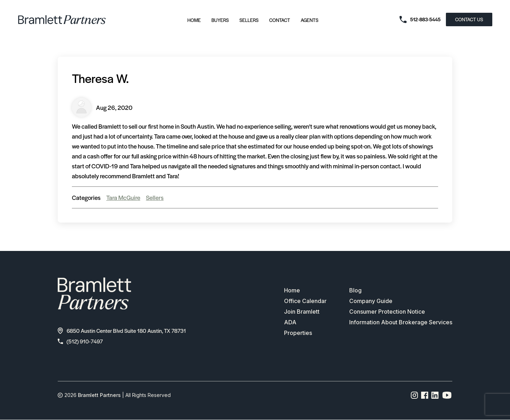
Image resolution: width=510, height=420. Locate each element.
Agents (310, 20)
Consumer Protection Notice (387, 312)
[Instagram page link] (415, 395)
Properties (298, 333)
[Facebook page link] (425, 395)
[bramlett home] (62, 20)
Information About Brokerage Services (401, 322)
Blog (355, 290)
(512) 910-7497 (80, 341)
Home (194, 20)
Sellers (249, 20)
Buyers (220, 20)
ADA (290, 322)
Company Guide (371, 301)
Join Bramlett (302, 312)
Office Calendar (305, 301)
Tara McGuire (123, 197)
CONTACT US (469, 19)
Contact (280, 20)
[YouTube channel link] (447, 395)
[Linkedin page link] (435, 395)
